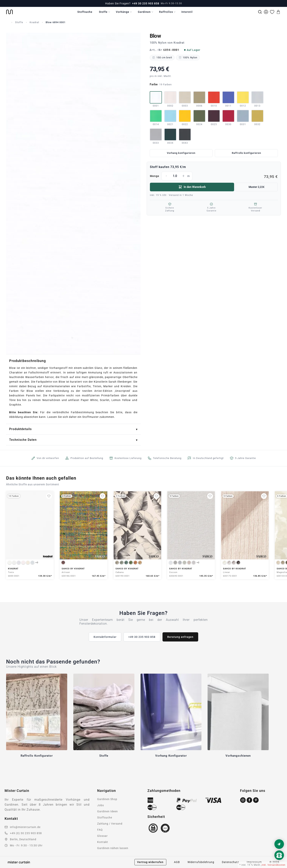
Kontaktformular (105, 637)
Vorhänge (123, 12)
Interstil (187, 12)
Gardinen (144, 12)
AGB (177, 862)
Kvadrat (34, 22)
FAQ (100, 830)
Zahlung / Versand (110, 824)
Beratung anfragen (180, 637)
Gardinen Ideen (108, 811)
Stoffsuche (85, 12)
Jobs (101, 805)
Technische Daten (23, 440)
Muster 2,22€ (257, 187)
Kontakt (103, 842)
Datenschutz (230, 862)
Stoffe (103, 12)
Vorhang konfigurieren (181, 153)
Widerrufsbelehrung (201, 862)
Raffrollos (166, 12)
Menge (214, 176)
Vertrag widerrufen (150, 862)
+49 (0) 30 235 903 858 (26, 833)
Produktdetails (20, 429)
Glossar (102, 836)
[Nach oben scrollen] (279, 862)
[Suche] (260, 12)
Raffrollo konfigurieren (246, 153)
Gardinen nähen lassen (113, 848)
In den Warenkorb (192, 187)
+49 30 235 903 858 (146, 3)
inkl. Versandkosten (274, 865)
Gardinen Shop (107, 799)
